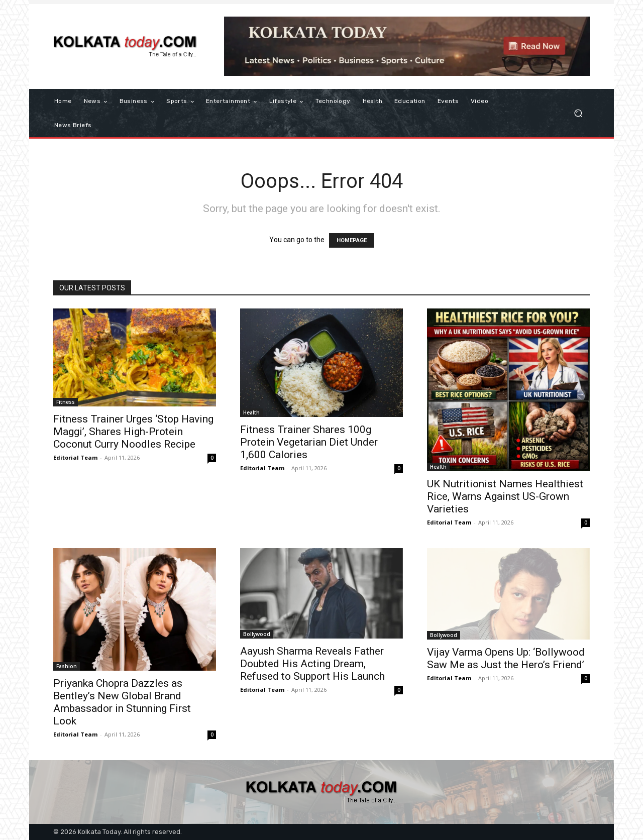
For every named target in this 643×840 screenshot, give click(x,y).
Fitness (66, 402)
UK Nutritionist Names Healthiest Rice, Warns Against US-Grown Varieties (505, 496)
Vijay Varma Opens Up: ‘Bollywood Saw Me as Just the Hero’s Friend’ (506, 658)
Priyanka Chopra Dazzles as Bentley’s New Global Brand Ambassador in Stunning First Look (122, 702)
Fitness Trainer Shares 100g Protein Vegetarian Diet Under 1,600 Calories (309, 442)
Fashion (67, 666)
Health (251, 412)
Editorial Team (75, 457)
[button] (578, 113)
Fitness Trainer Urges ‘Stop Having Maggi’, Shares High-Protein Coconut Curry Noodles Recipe (133, 432)
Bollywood (257, 634)
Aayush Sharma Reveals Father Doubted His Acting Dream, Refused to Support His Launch (312, 664)
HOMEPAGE (352, 240)
